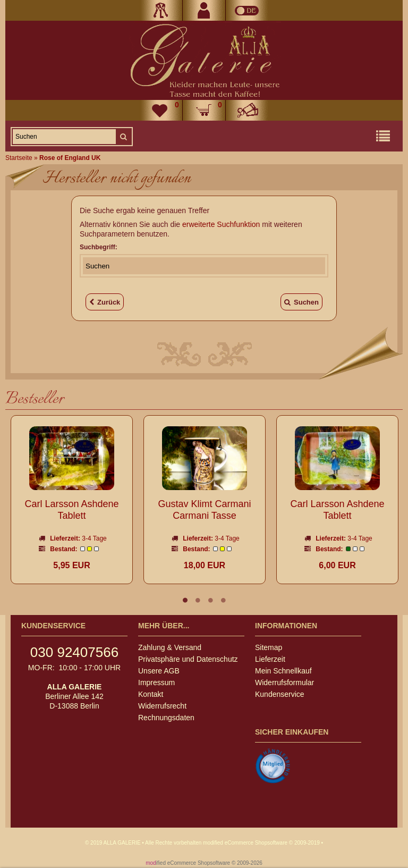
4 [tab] (223, 600)
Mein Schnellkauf (283, 671)
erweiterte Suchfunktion (221, 224)
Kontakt (151, 694)
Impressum (156, 682)
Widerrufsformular (284, 682)
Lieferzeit (270, 659)
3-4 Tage (94, 538)
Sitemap (269, 647)
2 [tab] (198, 600)
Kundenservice (280, 694)
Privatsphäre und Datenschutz (188, 659)
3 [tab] (210, 600)
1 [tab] (185, 600)
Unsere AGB (159, 671)
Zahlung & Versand (170, 647)
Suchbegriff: (99, 247)
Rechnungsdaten (166, 718)
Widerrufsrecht (162, 706)
